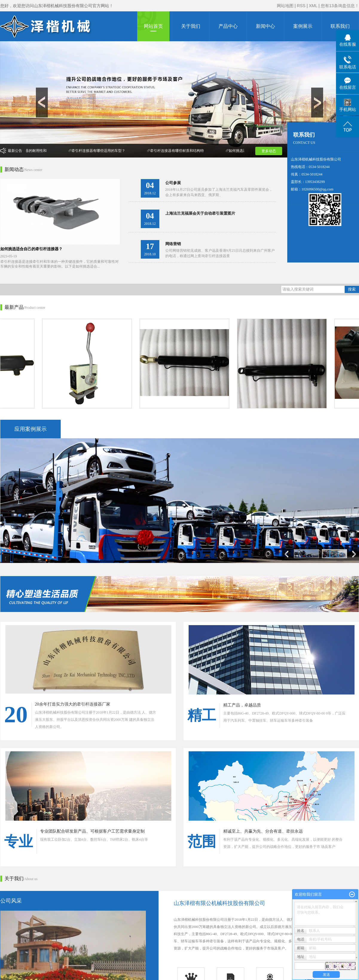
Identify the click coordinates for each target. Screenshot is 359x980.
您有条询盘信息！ (340, 6)
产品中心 (228, 26)
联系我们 (340, 26)
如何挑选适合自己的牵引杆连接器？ (31, 249)
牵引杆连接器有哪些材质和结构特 (178, 151)
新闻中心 (265, 26)
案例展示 (303, 26)
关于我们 (191, 26)
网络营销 (173, 244)
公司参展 (173, 183)
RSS (301, 6)
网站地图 (285, 6)
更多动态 (269, 151)
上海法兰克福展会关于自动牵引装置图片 (200, 213)
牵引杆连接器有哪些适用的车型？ (100, 151)
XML (313, 6)
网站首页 (153, 26)
